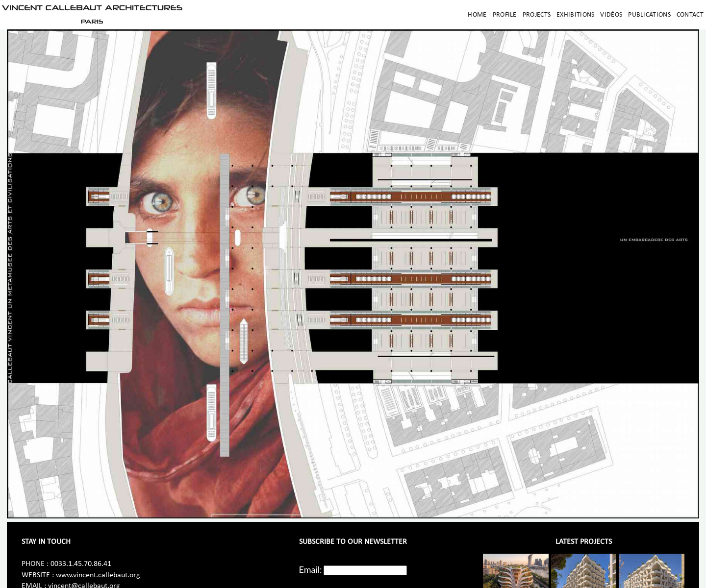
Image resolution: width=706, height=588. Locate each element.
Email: (311, 569)
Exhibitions (575, 15)
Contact (690, 15)
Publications (649, 15)
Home (477, 15)
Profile (505, 15)
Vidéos (611, 15)
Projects (537, 15)
